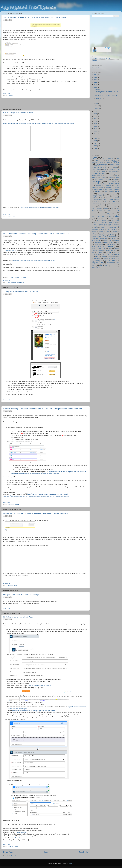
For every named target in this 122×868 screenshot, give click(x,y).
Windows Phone (98, 262)
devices (109, 182)
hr (102, 200)
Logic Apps (15, 846)
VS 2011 (116, 253)
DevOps (115, 182)
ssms (105, 241)
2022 (96, 82)
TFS (101, 244)
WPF (101, 266)
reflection (101, 231)
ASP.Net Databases (102, 164)
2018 (96, 114)
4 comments (7, 844)
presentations (95, 229)
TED (117, 243)
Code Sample (98, 174)
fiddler (105, 189)
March (97, 106)
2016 (96, 119)
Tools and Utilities (105, 247)
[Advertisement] (46, 103)
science (101, 233)
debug (117, 178)
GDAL (112, 192)
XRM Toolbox (114, 266)
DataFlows (11, 505)
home (112, 198)
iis (106, 201)
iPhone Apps (103, 207)
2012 (96, 129)
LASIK (106, 208)
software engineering (110, 237)
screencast (108, 233)
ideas (96, 201)
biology (94, 170)
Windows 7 (115, 258)
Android (101, 162)
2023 (96, 80)
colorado (112, 174)
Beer (111, 168)
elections (98, 186)
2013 (96, 126)
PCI (116, 222)
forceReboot (16, 838)
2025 (96, 75)
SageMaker (95, 233)
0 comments (7, 93)
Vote (93, 253)
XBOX (106, 266)
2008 (96, 138)
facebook (117, 187)
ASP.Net (116, 162)
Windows (97, 258)
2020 (96, 87)
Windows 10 (107, 259)
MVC (93, 221)
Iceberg (117, 200)
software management (100, 239)
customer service (109, 176)
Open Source (115, 221)
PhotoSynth (104, 226)
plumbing (117, 226)
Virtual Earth (101, 249)
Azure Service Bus (112, 166)
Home (46, 852)
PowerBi (10, 95)
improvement (95, 203)
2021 (96, 85)
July (97, 101)
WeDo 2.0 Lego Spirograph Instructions (18, 113)
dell (96, 179)
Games (106, 192)
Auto (118, 164)
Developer (97, 181)
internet (104, 203)
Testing (96, 245)
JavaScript (113, 207)
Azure (9, 846)
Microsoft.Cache (21, 832)
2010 (96, 133)
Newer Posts (8, 852)
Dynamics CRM (15, 283)
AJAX (114, 160)
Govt (108, 196)
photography (95, 226)
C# (118, 170)
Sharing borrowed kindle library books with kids (21, 292)
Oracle (110, 222)
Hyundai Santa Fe (109, 200)
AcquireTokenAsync (10, 250)
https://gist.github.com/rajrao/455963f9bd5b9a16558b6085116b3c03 (34, 261)
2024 (96, 77)
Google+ (94, 61)
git (99, 194)
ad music (111, 158)
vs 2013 (103, 255)
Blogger (71, 863)
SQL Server (96, 240)
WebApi (104, 257)
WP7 (94, 266)
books (105, 170)
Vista (110, 249)
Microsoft (101, 216)
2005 (96, 146)
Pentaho (94, 224)
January (98, 108)
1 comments (7, 214)
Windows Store (110, 262)
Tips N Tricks (111, 244)
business (111, 170)
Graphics (95, 198)
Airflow (108, 160)
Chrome (103, 172)
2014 (96, 124)
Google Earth (97, 196)
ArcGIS (108, 162)
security (94, 235)
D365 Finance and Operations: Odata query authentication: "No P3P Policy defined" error (37, 234)
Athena (112, 164)
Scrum (114, 233)
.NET (94, 158)
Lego (9, 216)
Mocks (99, 219)
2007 (96, 141)
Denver (108, 179)
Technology (108, 242)
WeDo (13, 216)
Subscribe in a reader (98, 68)
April (97, 103)
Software (111, 235)
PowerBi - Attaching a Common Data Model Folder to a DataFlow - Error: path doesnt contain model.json (43, 409)
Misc (117, 216)
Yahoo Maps (95, 268)
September (99, 98)
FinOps (22, 283)
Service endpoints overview (18, 277)
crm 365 (100, 176)
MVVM (99, 221)
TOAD (94, 247)
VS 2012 (96, 255)
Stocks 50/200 (98, 243)
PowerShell (112, 228)
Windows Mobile (110, 260)
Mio (110, 216)
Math (116, 214)
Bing (116, 168)
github (105, 194)
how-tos (117, 198)
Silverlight (102, 235)
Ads (118, 158)
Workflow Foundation (112, 264)
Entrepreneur (109, 187)
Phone (115, 224)
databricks (103, 178)
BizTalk (99, 170)
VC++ (93, 249)
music (115, 219)
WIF (114, 257)
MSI (111, 219)
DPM (104, 184)
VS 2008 (99, 252)
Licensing (101, 210)
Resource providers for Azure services (39, 686)
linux (108, 212)
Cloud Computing (112, 172)
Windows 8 (99, 260)
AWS (96, 166)
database (95, 178)
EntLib (102, 187)
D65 (9, 283)
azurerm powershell (97, 168)
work (103, 264)
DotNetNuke (95, 184)
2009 (96, 136)
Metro (93, 216)
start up (116, 241)
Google (112, 194)
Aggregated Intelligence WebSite (101, 58)
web (97, 256)
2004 (96, 148)
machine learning (101, 214)
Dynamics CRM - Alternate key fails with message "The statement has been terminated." (36, 513)
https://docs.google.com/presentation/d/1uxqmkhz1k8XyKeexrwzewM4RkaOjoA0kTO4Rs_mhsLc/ (40, 207)
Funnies (116, 189)
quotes (114, 229)
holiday (107, 198)
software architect (97, 237)
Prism (103, 229)
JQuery (99, 208)
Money (104, 219)
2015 (96, 121)
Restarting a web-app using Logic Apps (18, 617)
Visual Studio (110, 250)
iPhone (102, 205)
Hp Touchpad (97, 200)
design (115, 179)
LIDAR (109, 210)
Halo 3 (102, 198)
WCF (117, 254)
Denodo (101, 179)
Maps (109, 214)
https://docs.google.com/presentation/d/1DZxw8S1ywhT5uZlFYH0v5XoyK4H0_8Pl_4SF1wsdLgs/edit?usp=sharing (39, 123)
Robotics (115, 231)
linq (104, 212)
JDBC (93, 209)
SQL (114, 239)
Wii (118, 257)
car (97, 172)
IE (101, 201)
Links (100, 212)
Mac (93, 214)
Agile (97, 160)
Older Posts (83, 852)
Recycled (94, 231)
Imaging (113, 201)
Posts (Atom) (15, 856)
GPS (114, 196)
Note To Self (106, 221)
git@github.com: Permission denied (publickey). (21, 595)
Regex (108, 231)
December (99, 89)
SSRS (110, 241)
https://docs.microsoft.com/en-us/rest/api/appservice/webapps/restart (34, 711)
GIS (117, 191)
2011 (96, 131)
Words (96, 264)
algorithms (94, 162)
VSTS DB (110, 255)
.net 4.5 (104, 158)
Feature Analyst (98, 189)
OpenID (96, 222)
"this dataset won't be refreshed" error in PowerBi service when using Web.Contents (35, 17)
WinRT (117, 262)
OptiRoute (103, 222)
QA (108, 229)
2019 (96, 111)
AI (103, 160)
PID (111, 226)
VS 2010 (109, 253)
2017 (96, 116)
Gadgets (98, 191)
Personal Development (105, 224)
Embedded (108, 186)
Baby (106, 168)
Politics (96, 228)
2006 (96, 143)
